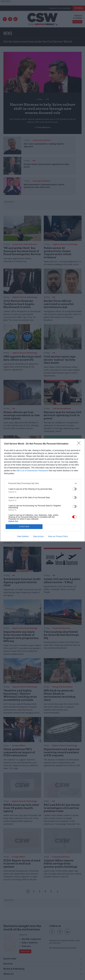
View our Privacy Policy (58, 536)
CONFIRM (24, 527)
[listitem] (42, 483)
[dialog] (42, 490)
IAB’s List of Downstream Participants (32, 471)
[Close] (80, 444)
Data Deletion (23, 536)
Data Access (38, 536)
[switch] (74, 489)
